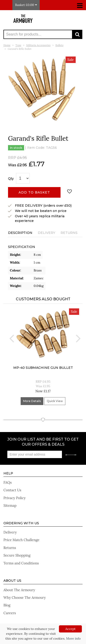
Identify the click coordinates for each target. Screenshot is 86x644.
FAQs (8, 482)
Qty (11, 179)
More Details (32, 401)
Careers (10, 613)
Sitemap (10, 505)
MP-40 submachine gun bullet (43, 368)
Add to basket (34, 192)
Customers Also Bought (43, 299)
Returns (69, 233)
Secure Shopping (17, 555)
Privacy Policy (15, 498)
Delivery (47, 233)
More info (73, 638)
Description (20, 233)
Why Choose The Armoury (25, 598)
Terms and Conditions (21, 563)
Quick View (55, 401)
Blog (7, 605)
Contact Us (12, 490)
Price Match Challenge (21, 540)
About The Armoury (19, 590)
